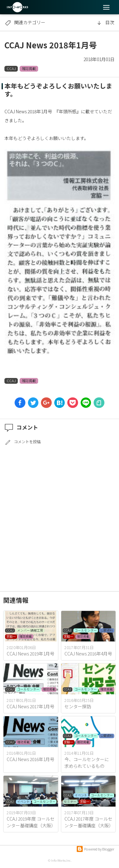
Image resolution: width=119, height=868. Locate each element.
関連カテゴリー (25, 22)
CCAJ (11, 68)
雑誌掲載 (29, 68)
